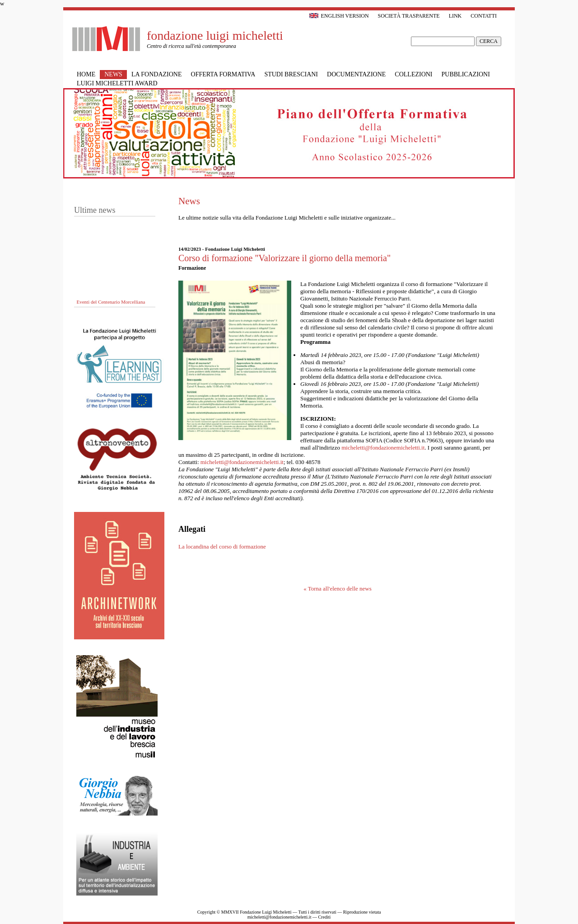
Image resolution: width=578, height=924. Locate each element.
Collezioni (413, 74)
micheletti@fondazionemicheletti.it (383, 448)
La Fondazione (157, 74)
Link (455, 16)
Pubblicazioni (466, 74)
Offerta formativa (223, 74)
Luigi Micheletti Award (117, 83)
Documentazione (356, 74)
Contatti (484, 16)
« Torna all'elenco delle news (338, 589)
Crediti (324, 917)
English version (339, 16)
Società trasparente (409, 16)
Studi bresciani (291, 74)
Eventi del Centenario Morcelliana (111, 302)
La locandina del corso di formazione (222, 546)
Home (86, 74)
